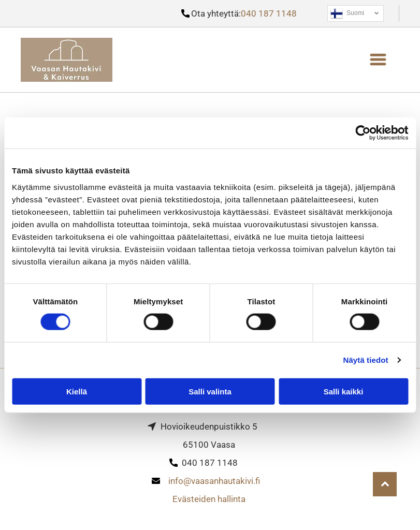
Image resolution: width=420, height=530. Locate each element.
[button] (378, 60)
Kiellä (77, 392)
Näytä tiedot (366, 360)
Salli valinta (210, 392)
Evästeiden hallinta (209, 499)
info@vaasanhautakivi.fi (214, 481)
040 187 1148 (269, 13)
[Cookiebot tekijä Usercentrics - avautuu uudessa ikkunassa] (363, 133)
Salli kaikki (344, 392)
